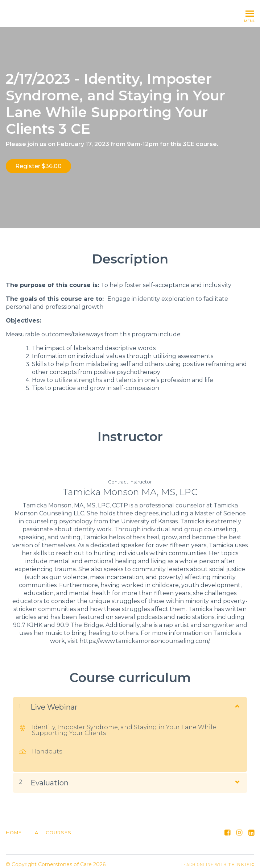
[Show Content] (237, 700)
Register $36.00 (38, 166)
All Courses (53, 827)
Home (14, 827)
